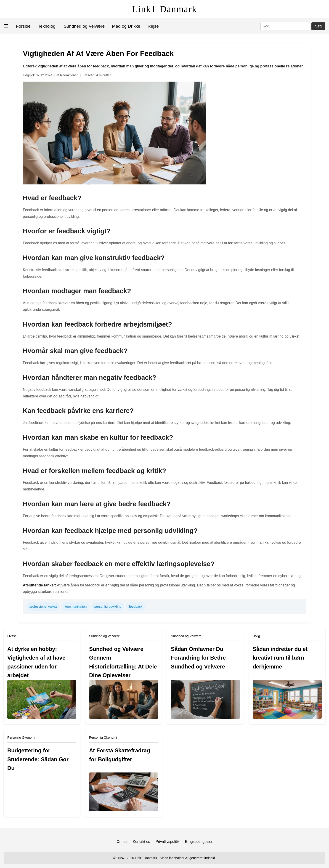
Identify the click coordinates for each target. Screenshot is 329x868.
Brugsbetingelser (199, 842)
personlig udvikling (108, 607)
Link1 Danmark (164, 9)
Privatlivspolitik (168, 842)
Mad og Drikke (126, 26)
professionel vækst (43, 607)
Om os (122, 842)
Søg (318, 26)
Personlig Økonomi (21, 738)
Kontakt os (141, 842)
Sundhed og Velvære (84, 26)
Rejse (153, 26)
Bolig (256, 636)
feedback (136, 607)
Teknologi (47, 26)
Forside (23, 26)
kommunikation (76, 607)
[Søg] (285, 26)
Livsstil (12, 636)
